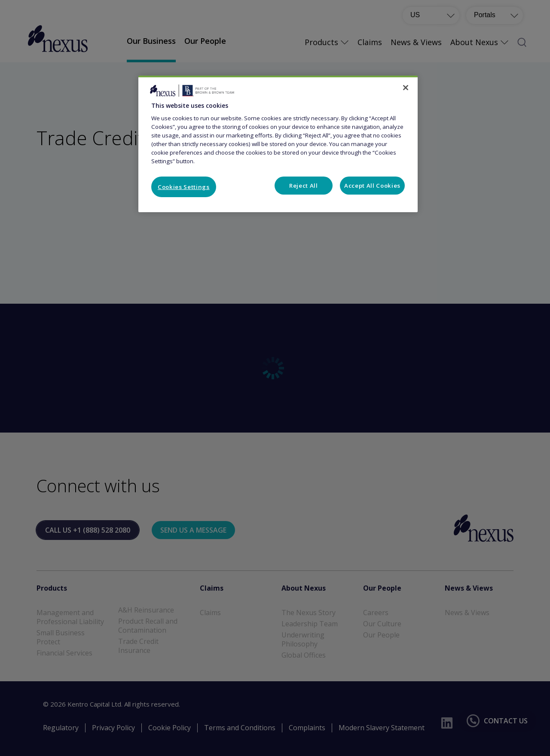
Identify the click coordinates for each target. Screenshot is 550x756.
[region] (278, 144)
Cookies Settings (184, 187)
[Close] (406, 88)
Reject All (304, 186)
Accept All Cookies (372, 186)
